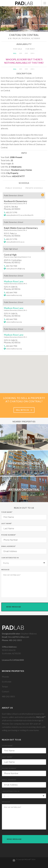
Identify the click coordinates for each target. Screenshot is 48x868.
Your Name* (24, 515)
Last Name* (24, 527)
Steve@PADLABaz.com (18, 637)
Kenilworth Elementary (15, 201)
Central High (10, 255)
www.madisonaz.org (14, 295)
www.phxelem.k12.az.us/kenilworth (20, 215)
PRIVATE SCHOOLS (34, 188)
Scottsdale (7, 682)
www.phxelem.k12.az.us (15, 242)
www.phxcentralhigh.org (15, 269)
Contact (6, 691)
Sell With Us (24, 410)
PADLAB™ (41, 717)
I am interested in (24, 561)
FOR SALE (18, 49)
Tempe (5, 687)
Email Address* (24, 550)
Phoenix (5, 677)
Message (24, 583)
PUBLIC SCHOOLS (14, 188)
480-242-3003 (15, 640)
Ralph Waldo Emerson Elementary (21, 228)
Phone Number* (24, 538)
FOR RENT (30, 49)
